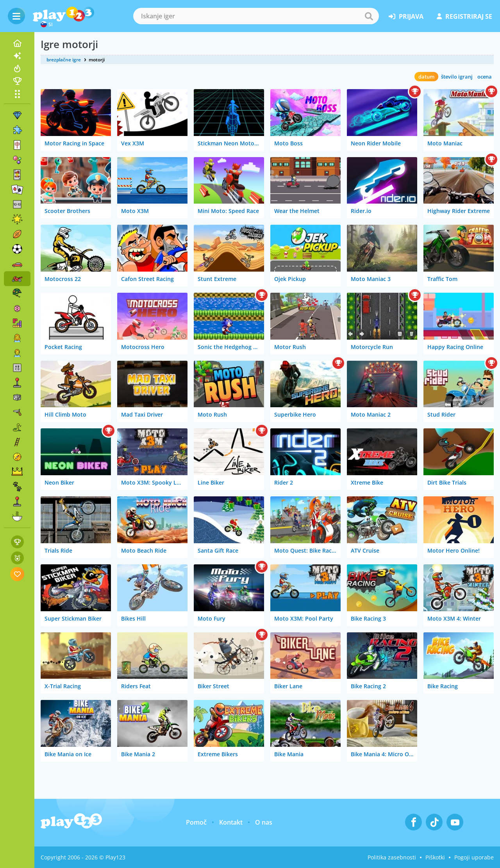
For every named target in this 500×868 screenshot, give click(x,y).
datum (426, 77)
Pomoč (196, 822)
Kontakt (231, 822)
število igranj (457, 77)
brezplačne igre (64, 60)
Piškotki (435, 857)
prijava (406, 16)
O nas (264, 822)
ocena (485, 77)
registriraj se (464, 16)
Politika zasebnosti (392, 857)
